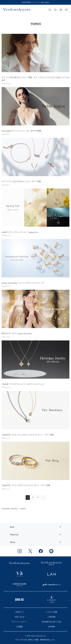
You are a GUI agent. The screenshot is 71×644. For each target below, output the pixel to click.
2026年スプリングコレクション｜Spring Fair (20, 232)
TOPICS (23, 509)
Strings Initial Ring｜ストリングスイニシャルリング (23, 283)
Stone (13, 542)
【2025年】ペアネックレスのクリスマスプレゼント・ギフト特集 (28, 435)
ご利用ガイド (19, 612)
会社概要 (19, 627)
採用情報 (52, 627)
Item (12, 527)
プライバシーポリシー (19, 622)
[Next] (43, 498)
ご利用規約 (52, 617)
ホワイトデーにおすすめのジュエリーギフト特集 (21, 182)
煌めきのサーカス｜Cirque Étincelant (17, 334)
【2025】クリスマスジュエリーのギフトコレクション (23, 384)
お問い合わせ (19, 617)
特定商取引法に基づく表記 (52, 622)
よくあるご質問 (52, 612)
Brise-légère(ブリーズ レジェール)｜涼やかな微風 (21, 131)
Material (14, 535)
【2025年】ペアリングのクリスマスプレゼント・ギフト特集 (26, 485)
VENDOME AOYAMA (10, 509)
